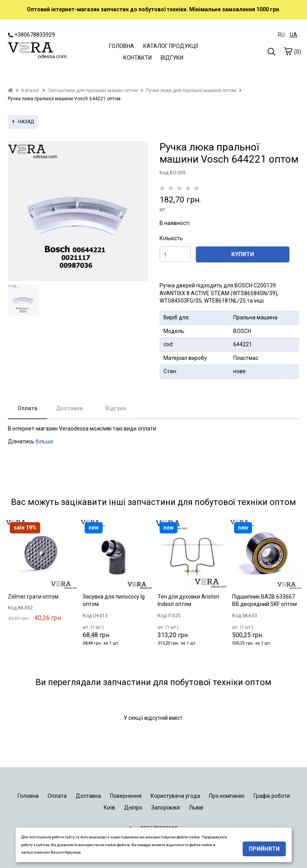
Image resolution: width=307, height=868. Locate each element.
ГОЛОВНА (122, 46)
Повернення (126, 796)
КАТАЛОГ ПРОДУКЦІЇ (171, 46)
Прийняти (264, 849)
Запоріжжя (166, 808)
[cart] (288, 51)
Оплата (28, 408)
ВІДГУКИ (172, 58)
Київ (109, 808)
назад (23, 122)
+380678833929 (31, 35)
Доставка (69, 408)
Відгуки (116, 408)
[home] (10, 90)
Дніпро (133, 808)
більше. (45, 441)
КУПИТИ (243, 254)
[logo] (37, 51)
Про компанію (227, 796)
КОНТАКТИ (138, 58)
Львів (196, 808)
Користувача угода (175, 796)
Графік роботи (272, 796)
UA (294, 35)
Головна (28, 796)
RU (281, 35)
